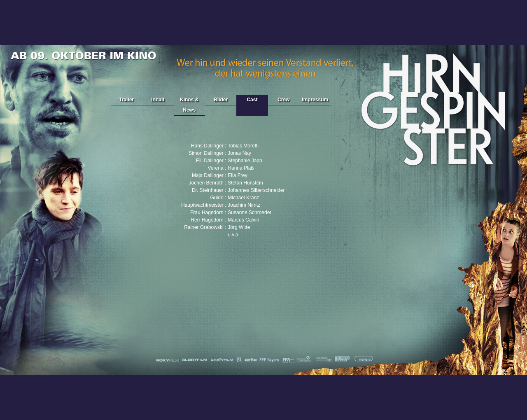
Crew (283, 100)
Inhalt (158, 100)
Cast (252, 100)
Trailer (126, 100)
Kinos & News (189, 105)
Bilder (221, 100)
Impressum (315, 100)
